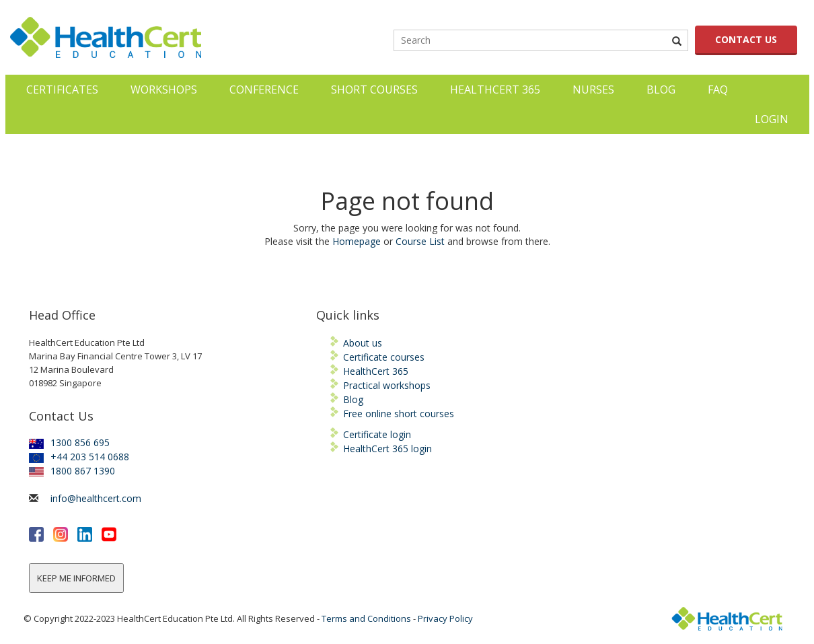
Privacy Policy (445, 618)
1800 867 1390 (72, 471)
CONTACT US (746, 39)
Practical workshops (387, 385)
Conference (264, 90)
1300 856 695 (69, 442)
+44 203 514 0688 (79, 457)
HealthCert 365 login (387, 449)
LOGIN (772, 119)
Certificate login (377, 434)
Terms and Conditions (366, 618)
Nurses (593, 90)
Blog (661, 90)
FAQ (718, 90)
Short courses (374, 90)
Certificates (62, 90)
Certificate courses (384, 357)
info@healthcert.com (96, 498)
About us (363, 343)
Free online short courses (399, 414)
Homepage (357, 241)
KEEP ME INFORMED (76, 578)
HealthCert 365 (495, 90)
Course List (420, 241)
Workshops (164, 90)
